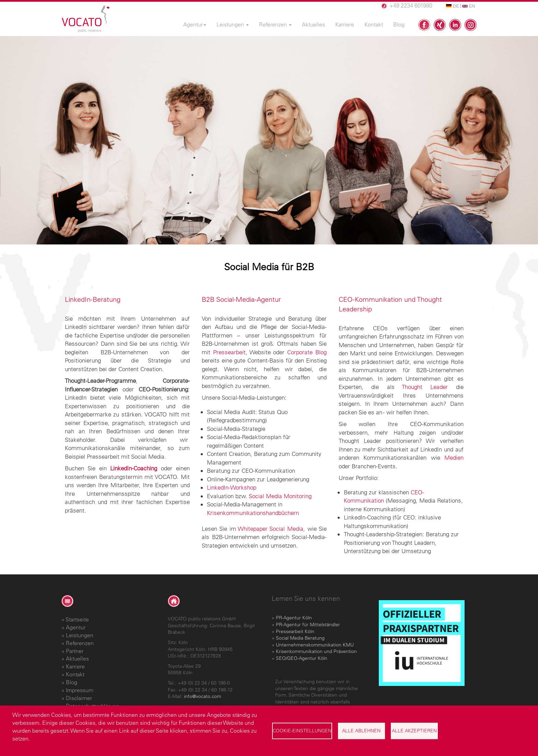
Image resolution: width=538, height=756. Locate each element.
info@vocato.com (202, 696)
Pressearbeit (229, 352)
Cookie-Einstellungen (302, 731)
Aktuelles (77, 658)
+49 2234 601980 (411, 5)
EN (469, 6)
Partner (75, 651)
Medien (454, 457)
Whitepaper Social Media (271, 529)
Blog (72, 682)
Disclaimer (79, 698)
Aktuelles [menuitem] (313, 24)
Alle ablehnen (361, 731)
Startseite (77, 619)
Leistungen (80, 635)
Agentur (76, 627)
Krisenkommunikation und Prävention (316, 651)
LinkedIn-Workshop (232, 487)
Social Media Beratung (300, 638)
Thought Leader (425, 387)
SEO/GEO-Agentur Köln (302, 658)
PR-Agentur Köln (294, 618)
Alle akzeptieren (414, 731)
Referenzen (80, 643)
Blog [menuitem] (399, 24)
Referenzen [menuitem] (275, 24)
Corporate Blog (307, 352)
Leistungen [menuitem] (233, 24)
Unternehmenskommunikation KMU (315, 645)
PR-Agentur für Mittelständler (308, 625)
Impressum (80, 690)
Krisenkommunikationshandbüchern (253, 513)
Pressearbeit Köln (295, 631)
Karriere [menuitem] (345, 24)
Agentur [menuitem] (195, 24)
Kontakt (75, 674)
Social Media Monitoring (280, 496)
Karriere (75, 666)
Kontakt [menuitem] (374, 24)
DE (453, 6)
